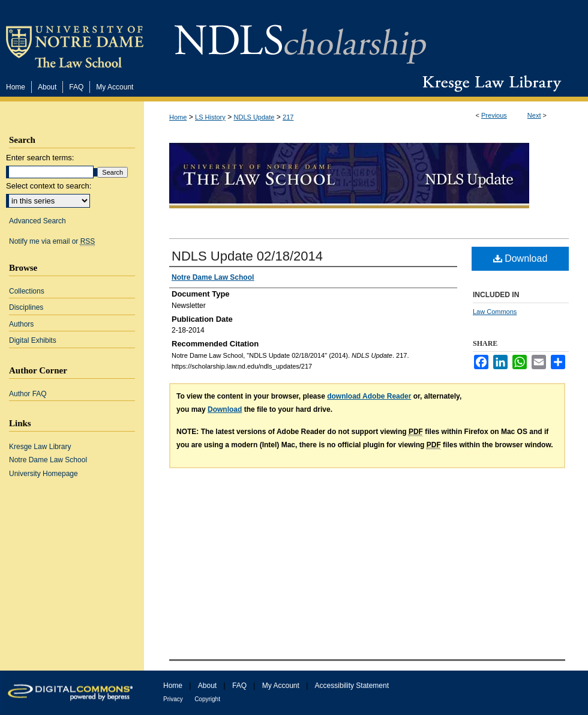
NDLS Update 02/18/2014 (247, 256)
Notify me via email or (52, 241)
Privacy (173, 699)
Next (534, 115)
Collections (27, 291)
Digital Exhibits (33, 340)
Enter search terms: (40, 158)
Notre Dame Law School (48, 460)
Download (520, 258)
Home (178, 117)
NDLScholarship (300, 38)
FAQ (239, 686)
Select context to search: (49, 186)
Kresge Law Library (489, 83)
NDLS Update (254, 117)
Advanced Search (37, 221)
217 (288, 117)
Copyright (207, 699)
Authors (21, 324)
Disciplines (26, 307)
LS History (210, 117)
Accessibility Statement (352, 686)
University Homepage (43, 474)
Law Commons (495, 312)
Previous (494, 115)
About (207, 686)
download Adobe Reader (369, 396)
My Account (281, 686)
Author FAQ (28, 394)
